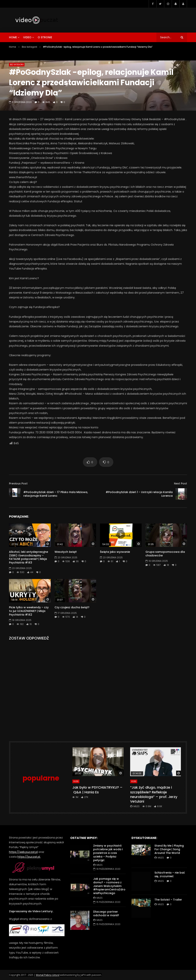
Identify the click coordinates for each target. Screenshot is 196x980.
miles (136, 806)
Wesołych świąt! (66, 552)
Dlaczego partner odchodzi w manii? (106, 913)
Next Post (180, 483)
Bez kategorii (29, 47)
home (13, 37)
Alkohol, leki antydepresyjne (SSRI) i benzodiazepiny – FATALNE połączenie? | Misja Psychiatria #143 (29, 557)
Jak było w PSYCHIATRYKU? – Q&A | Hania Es (97, 790)
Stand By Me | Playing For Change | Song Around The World (169, 849)
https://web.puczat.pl (23, 852)
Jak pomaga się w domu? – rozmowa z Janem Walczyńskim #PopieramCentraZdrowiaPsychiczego (109, 886)
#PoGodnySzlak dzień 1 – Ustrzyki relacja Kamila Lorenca (139, 494)
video (27, 37)
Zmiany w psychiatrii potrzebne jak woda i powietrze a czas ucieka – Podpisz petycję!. (108, 853)
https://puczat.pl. (29, 857)
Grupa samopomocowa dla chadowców (165, 554)
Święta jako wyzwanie (115, 552)
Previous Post (18, 483)
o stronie (45, 37)
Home (13, 47)
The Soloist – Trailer (168, 900)
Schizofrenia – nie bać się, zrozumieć (170, 874)
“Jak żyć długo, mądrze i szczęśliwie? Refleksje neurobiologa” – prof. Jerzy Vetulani (154, 794)
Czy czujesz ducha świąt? (72, 607)
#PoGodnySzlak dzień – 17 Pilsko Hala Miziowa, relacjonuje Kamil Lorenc (56, 494)
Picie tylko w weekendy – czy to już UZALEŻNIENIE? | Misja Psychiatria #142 (29, 611)
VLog (76, 781)
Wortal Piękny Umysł (48, 975)
